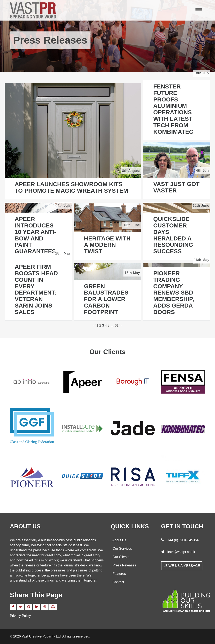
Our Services (121, 549)
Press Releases (123, 565)
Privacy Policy (20, 616)
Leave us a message (182, 566)
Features (118, 574)
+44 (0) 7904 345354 (183, 540)
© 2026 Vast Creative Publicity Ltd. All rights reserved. (50, 636)
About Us (118, 540)
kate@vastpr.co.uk (181, 552)
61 (117, 325)
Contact (117, 582)
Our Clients (120, 557)
